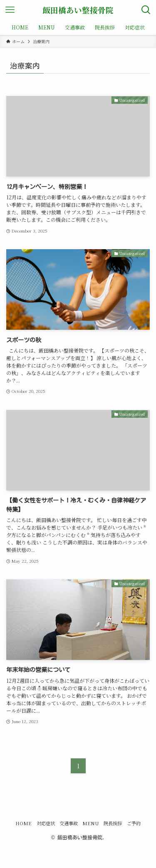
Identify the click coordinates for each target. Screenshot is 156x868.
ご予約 (134, 823)
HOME (24, 823)
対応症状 (46, 823)
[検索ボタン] (146, 10)
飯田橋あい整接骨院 (78, 10)
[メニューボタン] (10, 10)
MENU (91, 823)
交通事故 (69, 823)
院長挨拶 (113, 823)
